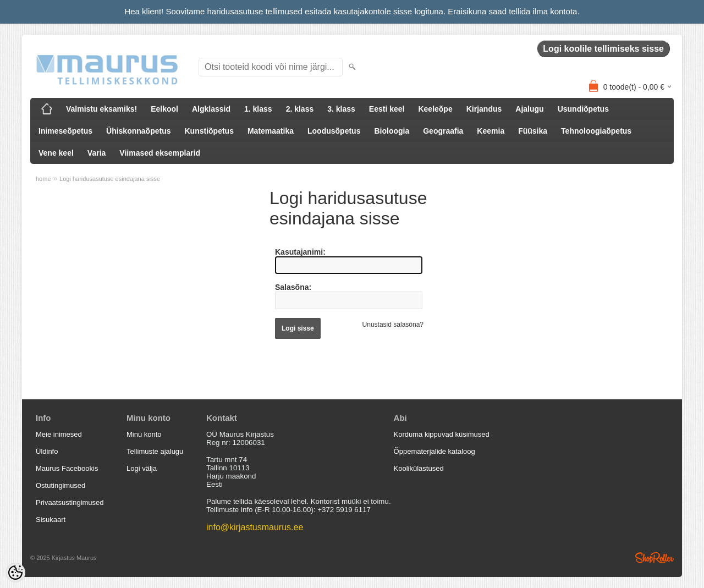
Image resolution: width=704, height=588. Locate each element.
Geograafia (443, 131)
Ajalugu (529, 109)
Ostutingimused (61, 485)
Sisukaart (51, 520)
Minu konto (144, 434)
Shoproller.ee (654, 558)
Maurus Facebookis (67, 468)
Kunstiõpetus (209, 131)
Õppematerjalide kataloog (435, 451)
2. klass (300, 109)
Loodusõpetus (334, 131)
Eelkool (164, 109)
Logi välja (142, 468)
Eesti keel (387, 109)
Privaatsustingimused (70, 502)
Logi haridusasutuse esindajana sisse (110, 179)
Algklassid (211, 109)
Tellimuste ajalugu (155, 451)
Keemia (491, 131)
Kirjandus (484, 109)
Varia (97, 153)
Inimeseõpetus (65, 131)
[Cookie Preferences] (15, 573)
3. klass (341, 109)
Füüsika (533, 131)
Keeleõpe (435, 109)
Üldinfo (47, 451)
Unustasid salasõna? (393, 325)
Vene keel (56, 153)
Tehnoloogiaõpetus (596, 131)
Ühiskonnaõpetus (138, 131)
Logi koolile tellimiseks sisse (603, 49)
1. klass (258, 109)
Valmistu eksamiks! (101, 109)
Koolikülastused (419, 468)
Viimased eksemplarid (160, 153)
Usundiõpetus (583, 109)
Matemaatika (271, 131)
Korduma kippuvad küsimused (442, 434)
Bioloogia (392, 131)
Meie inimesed (59, 434)
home (43, 179)
